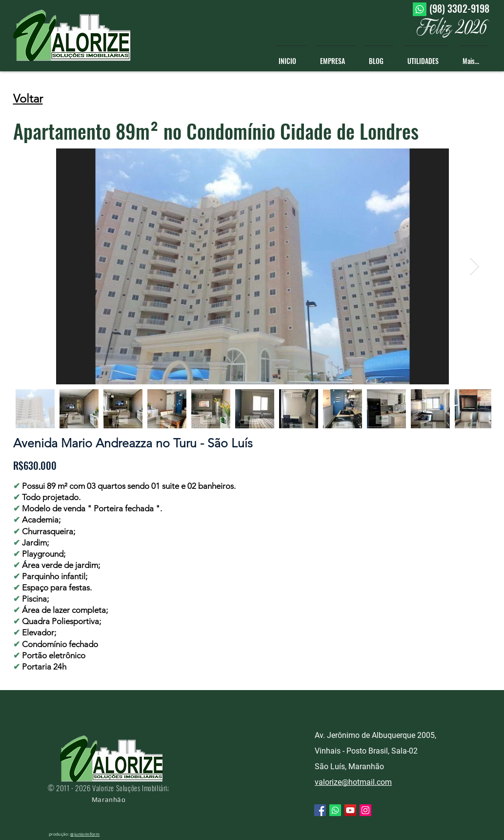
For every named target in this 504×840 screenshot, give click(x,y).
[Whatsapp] (420, 9)
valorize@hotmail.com (353, 782)
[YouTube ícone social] (350, 810)
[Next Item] (474, 266)
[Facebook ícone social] (320, 810)
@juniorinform (85, 834)
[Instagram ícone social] (365, 810)
